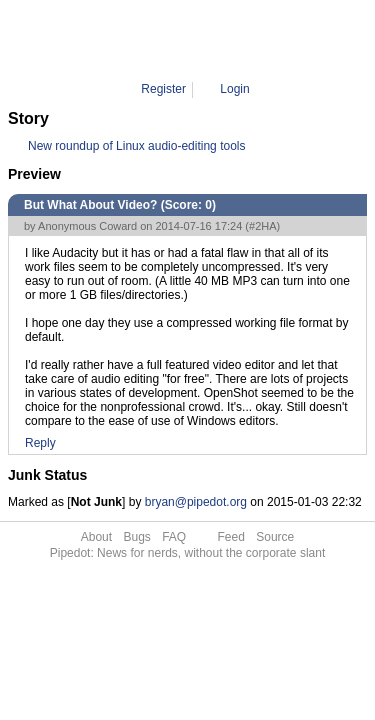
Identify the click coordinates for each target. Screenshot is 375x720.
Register (163, 89)
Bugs (136, 537)
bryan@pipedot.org (196, 502)
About (96, 537)
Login (234, 89)
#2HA (263, 226)
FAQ (174, 537)
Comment (202, 40)
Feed (231, 537)
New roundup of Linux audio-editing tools (136, 146)
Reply (40, 443)
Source (275, 537)
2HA (253, 40)
